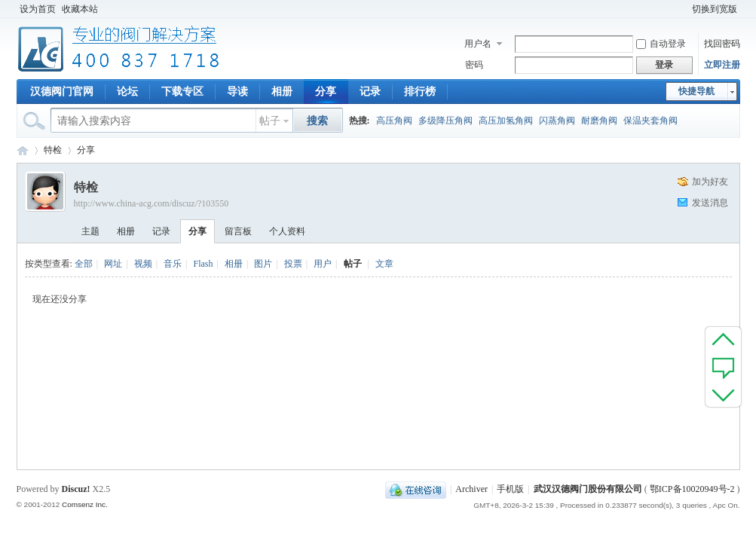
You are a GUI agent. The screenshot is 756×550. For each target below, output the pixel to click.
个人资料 (287, 231)
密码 (474, 65)
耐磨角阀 (599, 121)
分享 (326, 92)
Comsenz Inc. (85, 504)
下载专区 (182, 92)
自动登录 (661, 44)
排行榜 (420, 92)
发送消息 (710, 203)
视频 (143, 264)
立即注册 (722, 65)
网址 (113, 264)
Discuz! (76, 489)
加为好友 (710, 182)
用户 (323, 264)
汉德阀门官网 (62, 92)
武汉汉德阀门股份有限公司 (588, 489)
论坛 (127, 92)
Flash (203, 264)
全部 (84, 264)
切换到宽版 (715, 9)
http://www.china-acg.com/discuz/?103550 (152, 203)
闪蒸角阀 (557, 121)
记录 (370, 92)
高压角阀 (394, 121)
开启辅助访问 (682, 9)
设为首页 (38, 9)
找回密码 (722, 44)
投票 (293, 264)
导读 (237, 92)
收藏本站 (80, 9)
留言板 (238, 231)
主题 (90, 231)
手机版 (510, 489)
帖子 (270, 121)
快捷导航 (696, 91)
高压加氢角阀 (506, 121)
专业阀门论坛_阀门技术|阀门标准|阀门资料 (23, 150)
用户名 (478, 44)
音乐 (173, 264)
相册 (282, 92)
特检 (53, 150)
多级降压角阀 (445, 121)
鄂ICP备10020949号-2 (692, 489)
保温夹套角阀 (650, 121)
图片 (263, 264)
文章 (384, 264)
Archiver (471, 489)
